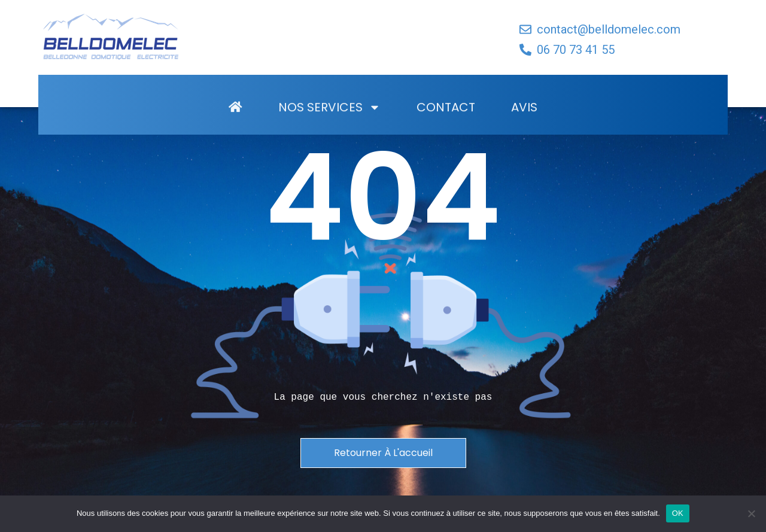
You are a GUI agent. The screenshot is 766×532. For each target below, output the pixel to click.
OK (678, 513)
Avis (524, 125)
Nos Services (329, 125)
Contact (446, 125)
